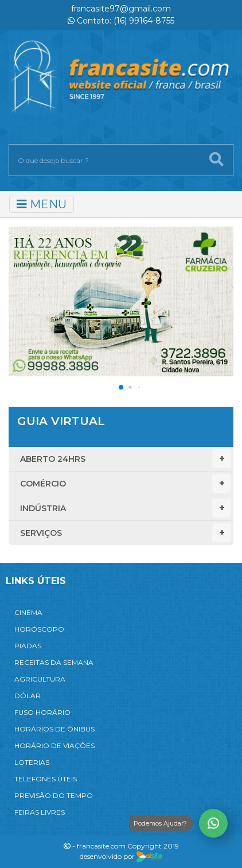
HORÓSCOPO (39, 629)
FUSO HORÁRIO (42, 712)
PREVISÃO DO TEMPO (54, 795)
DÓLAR (28, 696)
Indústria (126, 508)
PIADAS (28, 646)
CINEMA (28, 612)
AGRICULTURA (40, 679)
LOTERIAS (32, 762)
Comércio (126, 483)
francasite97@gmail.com (121, 9)
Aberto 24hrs (126, 459)
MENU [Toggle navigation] (42, 204)
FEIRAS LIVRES (40, 812)
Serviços (126, 533)
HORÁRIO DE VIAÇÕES (54, 746)
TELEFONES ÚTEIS (46, 779)
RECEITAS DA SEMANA (54, 662)
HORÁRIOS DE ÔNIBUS (54, 729)
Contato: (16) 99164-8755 (121, 21)
